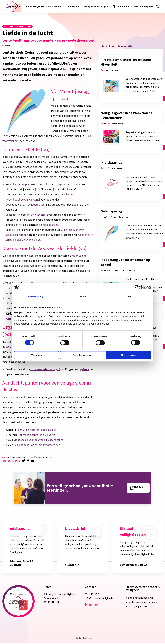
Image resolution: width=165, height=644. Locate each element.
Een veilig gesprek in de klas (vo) (37, 435)
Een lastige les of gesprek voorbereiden (37, 445)
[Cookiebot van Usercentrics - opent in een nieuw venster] (137, 287)
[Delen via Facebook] (29, 461)
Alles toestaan (129, 355)
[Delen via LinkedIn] (33, 461)
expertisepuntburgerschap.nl (142, 602)
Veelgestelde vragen (96, 6)
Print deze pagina (14, 457)
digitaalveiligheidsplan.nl (140, 598)
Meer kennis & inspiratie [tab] (117, 46)
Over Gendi (73, 6)
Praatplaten (26, 184)
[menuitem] (15, 7)
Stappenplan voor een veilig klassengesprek (39, 440)
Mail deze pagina (42, 457)
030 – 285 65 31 (93, 594)
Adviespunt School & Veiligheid (133, 6)
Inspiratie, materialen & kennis (44, 6)
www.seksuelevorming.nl (45, 369)
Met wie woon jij (37, 215)
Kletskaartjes (50, 225)
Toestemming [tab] (35, 296)
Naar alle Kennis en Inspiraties (17, 26)
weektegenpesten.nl (137, 606)
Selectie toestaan (83, 355)
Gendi (86, 369)
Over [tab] (130, 296)
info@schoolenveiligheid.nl (100, 598)
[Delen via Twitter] (24, 461)
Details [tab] (82, 296)
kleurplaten (38, 205)
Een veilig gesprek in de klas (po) (37, 430)
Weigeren (37, 355)
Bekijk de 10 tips (136, 488)
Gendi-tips (15, 6)
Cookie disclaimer (84, 638)
